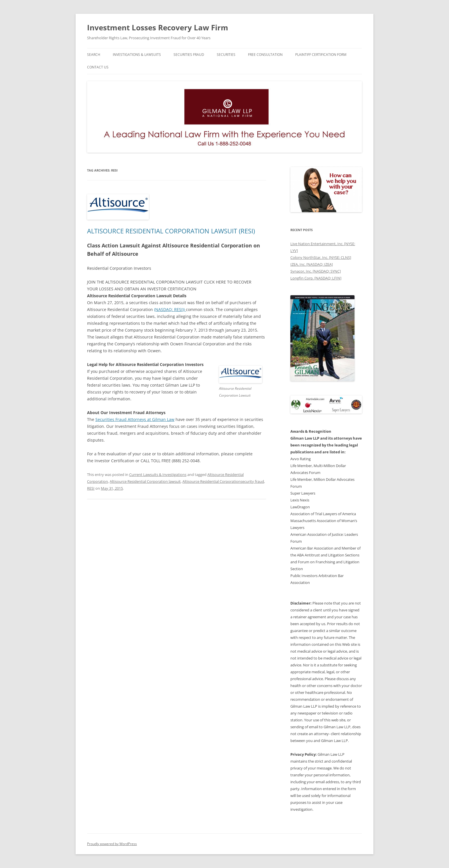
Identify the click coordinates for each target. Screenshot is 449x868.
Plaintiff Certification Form (321, 55)
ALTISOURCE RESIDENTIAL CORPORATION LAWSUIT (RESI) (171, 231)
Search (94, 55)
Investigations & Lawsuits (137, 55)
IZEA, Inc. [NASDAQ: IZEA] (312, 264)
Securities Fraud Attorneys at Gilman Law (135, 419)
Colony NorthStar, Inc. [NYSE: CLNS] (321, 257)
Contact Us (98, 67)
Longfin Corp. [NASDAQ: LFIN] (316, 278)
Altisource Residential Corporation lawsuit (145, 481)
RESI (91, 488)
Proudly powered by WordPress (112, 844)
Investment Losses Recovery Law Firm (158, 27)
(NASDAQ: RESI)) (170, 309)
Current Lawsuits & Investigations (158, 475)
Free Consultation (265, 55)
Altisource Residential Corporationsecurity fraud (223, 481)
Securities (226, 55)
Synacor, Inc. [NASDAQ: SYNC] (316, 271)
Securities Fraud (189, 55)
